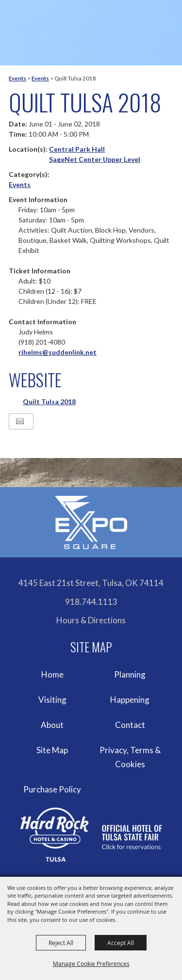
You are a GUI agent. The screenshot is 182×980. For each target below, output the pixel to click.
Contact (130, 725)
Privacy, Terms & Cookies (130, 757)
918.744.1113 (91, 602)
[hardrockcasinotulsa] (91, 835)
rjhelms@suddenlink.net (58, 352)
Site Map (52, 750)
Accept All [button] (121, 943)
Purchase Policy (52, 789)
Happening (130, 700)
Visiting (52, 700)
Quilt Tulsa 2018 (49, 402)
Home (52, 674)
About (52, 725)
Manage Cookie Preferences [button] (91, 964)
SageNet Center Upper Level (95, 159)
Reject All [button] (61, 943)
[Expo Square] (91, 522)
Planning (130, 674)
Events (17, 78)
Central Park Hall (77, 149)
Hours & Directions (91, 620)
